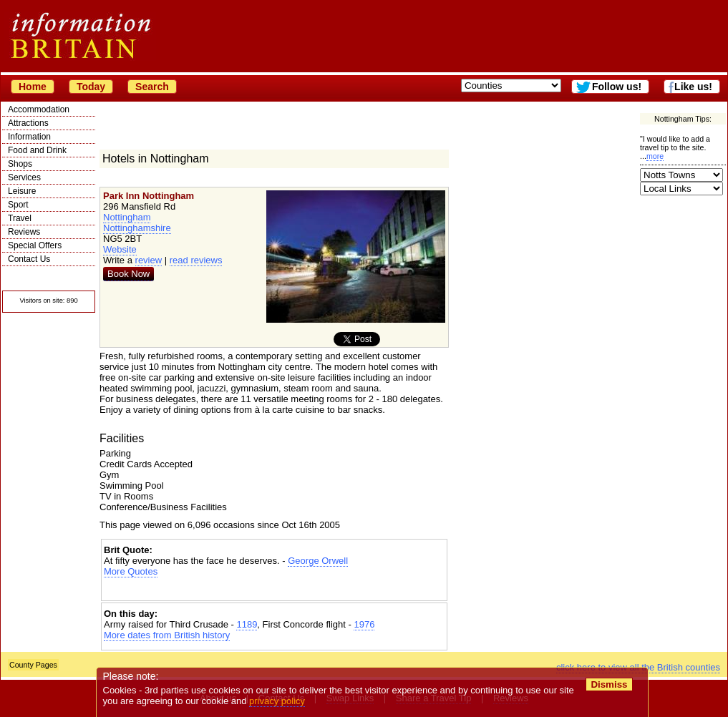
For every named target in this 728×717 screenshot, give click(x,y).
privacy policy (277, 701)
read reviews (196, 260)
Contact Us (29, 259)
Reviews (24, 232)
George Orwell (318, 561)
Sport (18, 205)
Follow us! (617, 87)
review (149, 260)
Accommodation (39, 109)
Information (29, 137)
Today (91, 87)
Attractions (28, 123)
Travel (20, 218)
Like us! (693, 87)
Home (33, 87)
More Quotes (131, 571)
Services (24, 177)
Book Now (128, 274)
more (655, 156)
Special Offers (35, 245)
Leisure (22, 191)
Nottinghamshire (137, 228)
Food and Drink (37, 150)
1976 (364, 624)
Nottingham (127, 217)
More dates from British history (167, 635)
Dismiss (609, 684)
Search (152, 87)
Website (120, 249)
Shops (20, 164)
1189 (247, 624)
